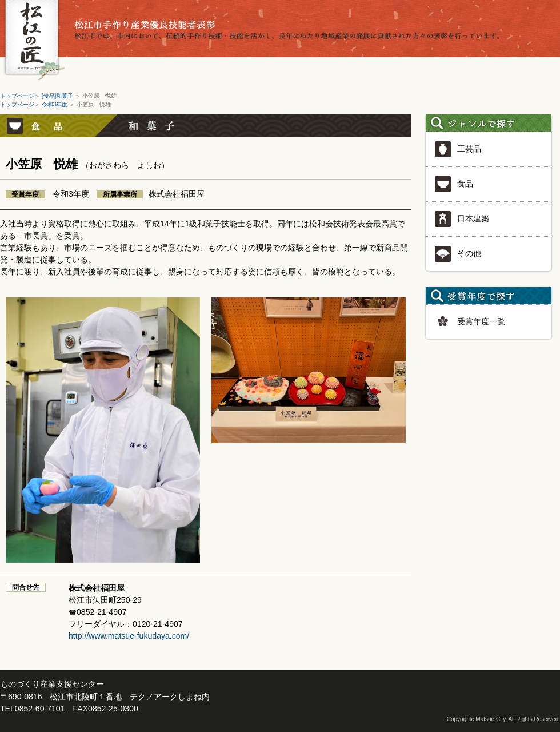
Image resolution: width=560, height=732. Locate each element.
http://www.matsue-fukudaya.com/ (129, 636)
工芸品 (458, 149)
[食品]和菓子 (58, 96)
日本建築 (462, 219)
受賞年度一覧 (470, 322)
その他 (458, 254)
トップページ (17, 96)
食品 (454, 184)
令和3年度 (55, 104)
